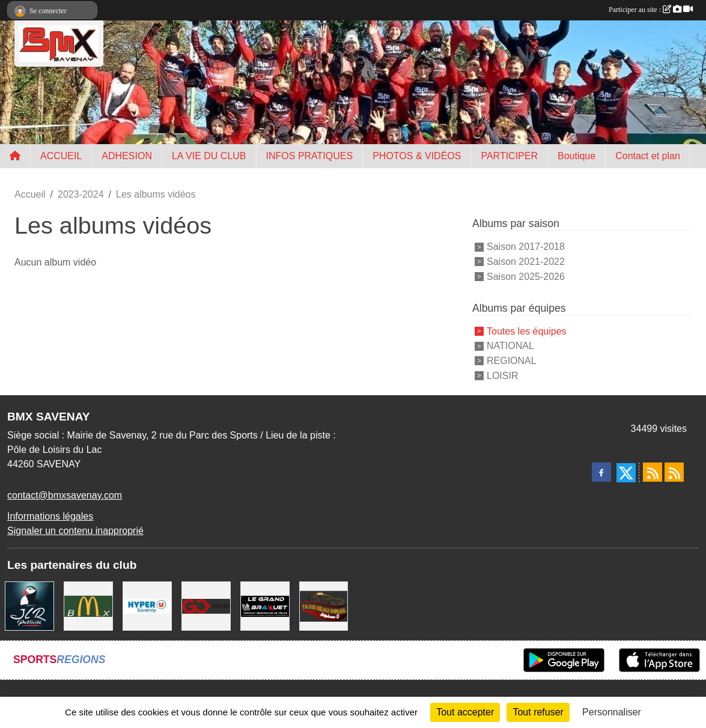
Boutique (577, 156)
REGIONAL (512, 361)
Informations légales (50, 516)
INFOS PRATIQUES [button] (310, 156)
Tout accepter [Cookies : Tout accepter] (465, 712)
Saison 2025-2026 (526, 277)
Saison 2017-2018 (526, 247)
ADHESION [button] (127, 156)
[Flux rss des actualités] (653, 472)
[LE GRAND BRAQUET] (265, 605)
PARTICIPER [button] (509, 156)
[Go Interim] (206, 605)
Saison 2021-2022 (526, 262)
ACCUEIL (61, 156)
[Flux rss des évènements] (674, 472)
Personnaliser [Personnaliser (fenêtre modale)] (612, 712)
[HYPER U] (147, 605)
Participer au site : (651, 10)
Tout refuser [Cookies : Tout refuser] (538, 712)
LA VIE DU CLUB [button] (209, 156)
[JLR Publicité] (29, 605)
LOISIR (502, 376)
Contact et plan (648, 156)
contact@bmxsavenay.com (65, 495)
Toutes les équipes (527, 331)
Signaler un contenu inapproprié (75, 531)
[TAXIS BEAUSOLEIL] (324, 605)
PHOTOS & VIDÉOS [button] (417, 156)
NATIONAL (510, 346)
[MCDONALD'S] (88, 605)
